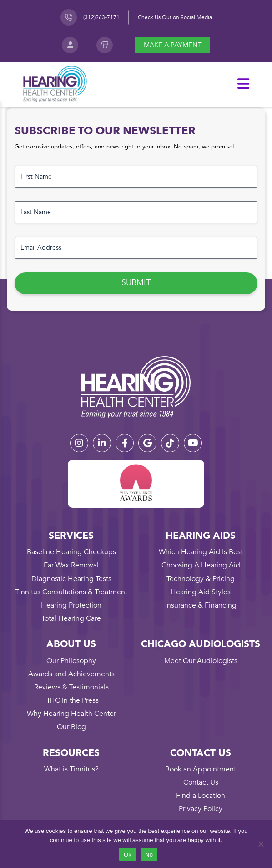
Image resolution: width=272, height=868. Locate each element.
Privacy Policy (201, 809)
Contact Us (201, 782)
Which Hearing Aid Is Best (201, 552)
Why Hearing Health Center (71, 714)
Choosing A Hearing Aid (201, 565)
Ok (128, 855)
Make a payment (173, 45)
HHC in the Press (71, 700)
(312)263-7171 (101, 17)
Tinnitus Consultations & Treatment (71, 592)
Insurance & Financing (201, 605)
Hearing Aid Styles (201, 592)
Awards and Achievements (71, 674)
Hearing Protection (71, 605)
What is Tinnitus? (71, 769)
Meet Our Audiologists (201, 661)
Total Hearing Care (71, 618)
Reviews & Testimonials (71, 687)
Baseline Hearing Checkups (71, 552)
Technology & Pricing (201, 579)
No (149, 855)
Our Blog (71, 727)
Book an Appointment (201, 769)
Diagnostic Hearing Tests (71, 579)
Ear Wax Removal (71, 565)
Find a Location (201, 796)
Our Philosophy (71, 661)
